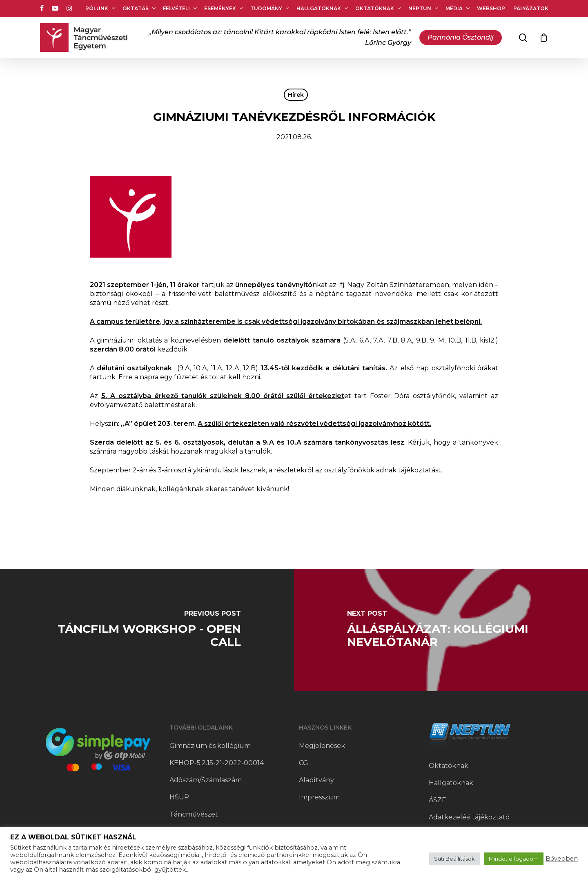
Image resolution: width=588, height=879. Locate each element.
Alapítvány (316, 780)
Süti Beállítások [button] (454, 859)
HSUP (179, 797)
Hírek (296, 95)
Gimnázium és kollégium (210, 746)
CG (304, 763)
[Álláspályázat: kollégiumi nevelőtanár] (441, 630)
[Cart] (544, 38)
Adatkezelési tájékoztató (469, 817)
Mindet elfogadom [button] (514, 859)
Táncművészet (194, 814)
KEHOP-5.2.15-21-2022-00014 (217, 763)
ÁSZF (437, 800)
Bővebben (562, 859)
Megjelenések (322, 746)
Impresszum (319, 797)
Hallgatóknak (451, 783)
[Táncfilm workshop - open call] (147, 630)
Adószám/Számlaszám (206, 780)
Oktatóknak (449, 766)
